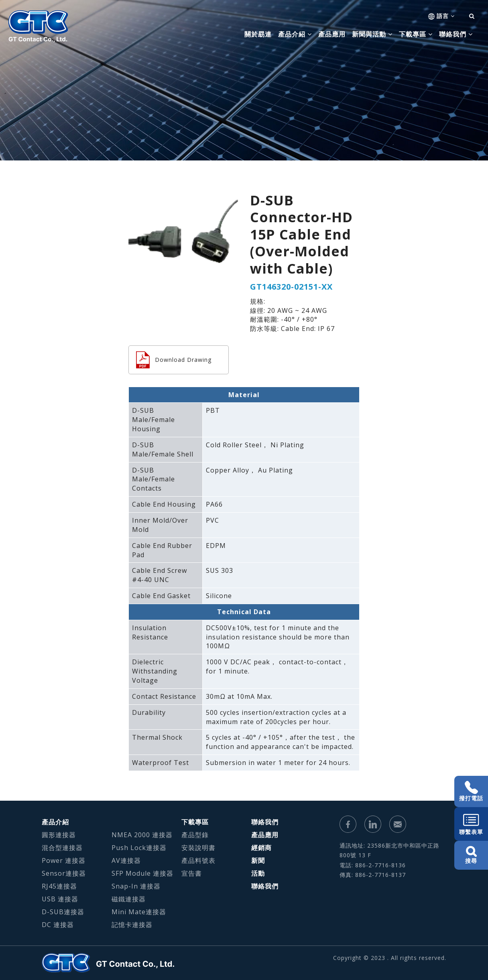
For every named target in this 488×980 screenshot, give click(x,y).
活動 (258, 873)
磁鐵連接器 (129, 899)
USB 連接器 (60, 899)
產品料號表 (198, 860)
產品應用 (332, 34)
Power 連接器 (64, 860)
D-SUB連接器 (63, 912)
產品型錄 (195, 835)
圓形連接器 (59, 835)
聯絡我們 (265, 822)
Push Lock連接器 (139, 848)
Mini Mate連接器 (139, 912)
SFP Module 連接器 (142, 873)
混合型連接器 (62, 848)
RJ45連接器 (59, 886)
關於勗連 (258, 34)
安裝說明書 (198, 848)
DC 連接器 (58, 925)
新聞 (258, 860)
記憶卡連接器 (132, 925)
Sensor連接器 (64, 873)
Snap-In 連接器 (136, 886)
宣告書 (192, 873)
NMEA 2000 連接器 (142, 835)
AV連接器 (126, 860)
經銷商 (261, 848)
